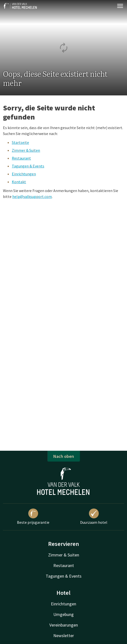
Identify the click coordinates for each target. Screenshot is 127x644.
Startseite (20, 142)
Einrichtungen (24, 174)
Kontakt (19, 182)
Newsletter (64, 636)
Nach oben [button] (64, 456)
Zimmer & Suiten (26, 150)
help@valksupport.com (32, 196)
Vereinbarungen (64, 625)
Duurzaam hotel (94, 517)
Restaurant (21, 158)
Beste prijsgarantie (33, 517)
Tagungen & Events (28, 166)
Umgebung (63, 614)
